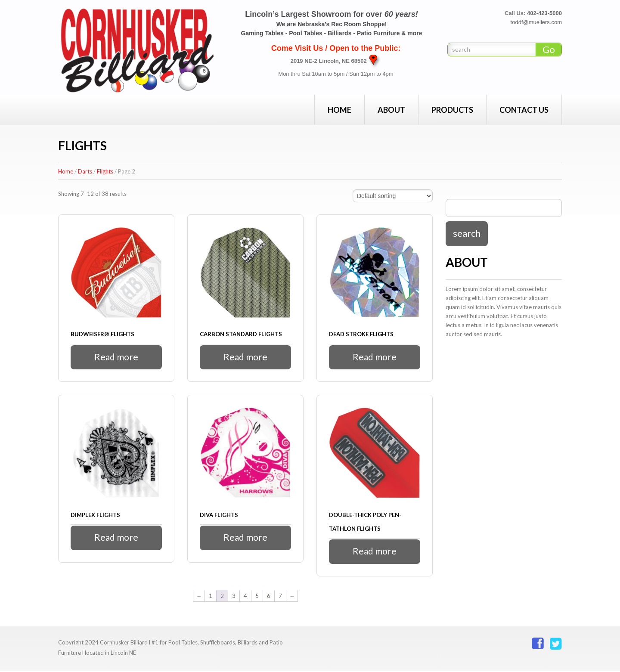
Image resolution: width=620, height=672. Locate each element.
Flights (105, 171)
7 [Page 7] (280, 597)
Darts (85, 171)
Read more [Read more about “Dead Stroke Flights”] (375, 357)
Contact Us (524, 110)
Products (452, 110)
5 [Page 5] (257, 597)
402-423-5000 (544, 13)
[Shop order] (393, 196)
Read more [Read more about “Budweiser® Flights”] (116, 357)
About (391, 110)
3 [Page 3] (234, 597)
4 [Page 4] (245, 597)
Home (339, 110)
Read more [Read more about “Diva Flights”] (246, 538)
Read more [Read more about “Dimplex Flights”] (116, 538)
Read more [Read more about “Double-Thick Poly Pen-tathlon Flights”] (375, 552)
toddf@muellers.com (536, 22)
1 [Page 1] (211, 597)
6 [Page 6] (269, 597)
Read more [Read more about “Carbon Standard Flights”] (246, 357)
